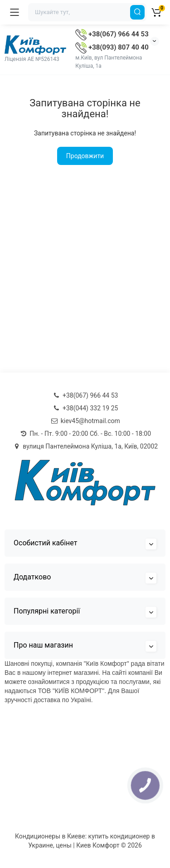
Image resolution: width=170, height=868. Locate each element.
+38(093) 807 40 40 (112, 47)
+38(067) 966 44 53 (112, 34)
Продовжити (85, 156)
